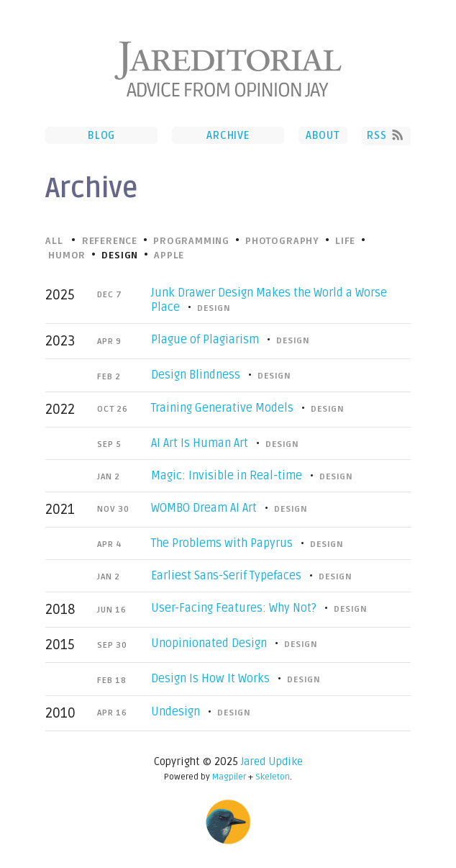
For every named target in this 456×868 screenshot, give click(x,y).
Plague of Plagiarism (205, 340)
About (323, 135)
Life (345, 241)
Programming (191, 241)
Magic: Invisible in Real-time (227, 476)
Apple (169, 256)
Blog (101, 135)
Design (214, 308)
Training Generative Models (222, 408)
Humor (67, 256)
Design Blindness (196, 375)
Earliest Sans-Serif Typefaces (226, 576)
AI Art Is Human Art (200, 443)
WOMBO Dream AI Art (204, 508)
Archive (228, 135)
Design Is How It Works (210, 679)
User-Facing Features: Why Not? (234, 608)
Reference (110, 241)
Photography (282, 241)
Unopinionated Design (209, 643)
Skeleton (273, 777)
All (54, 241)
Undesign (175, 712)
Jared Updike (272, 761)
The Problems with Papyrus (222, 543)
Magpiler (229, 777)
